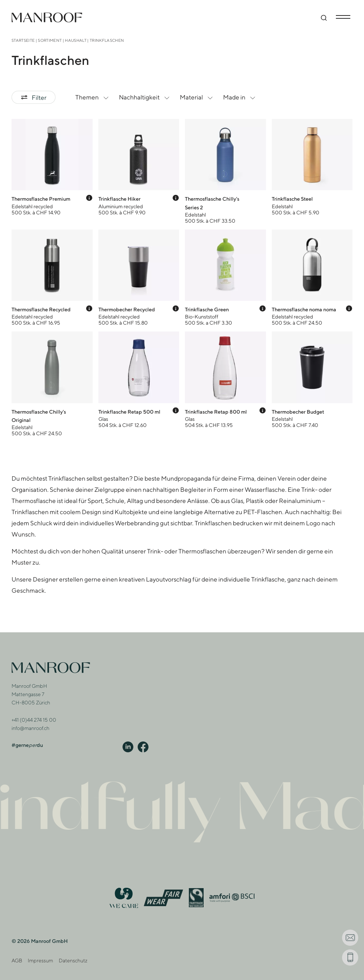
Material (197, 97)
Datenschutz (73, 960)
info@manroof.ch (30, 728)
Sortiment (50, 40)
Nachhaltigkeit (145, 97)
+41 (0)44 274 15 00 (34, 720)
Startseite (23, 40)
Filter (34, 97)
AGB (17, 960)
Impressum (40, 960)
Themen (93, 97)
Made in (240, 97)
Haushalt (76, 40)
